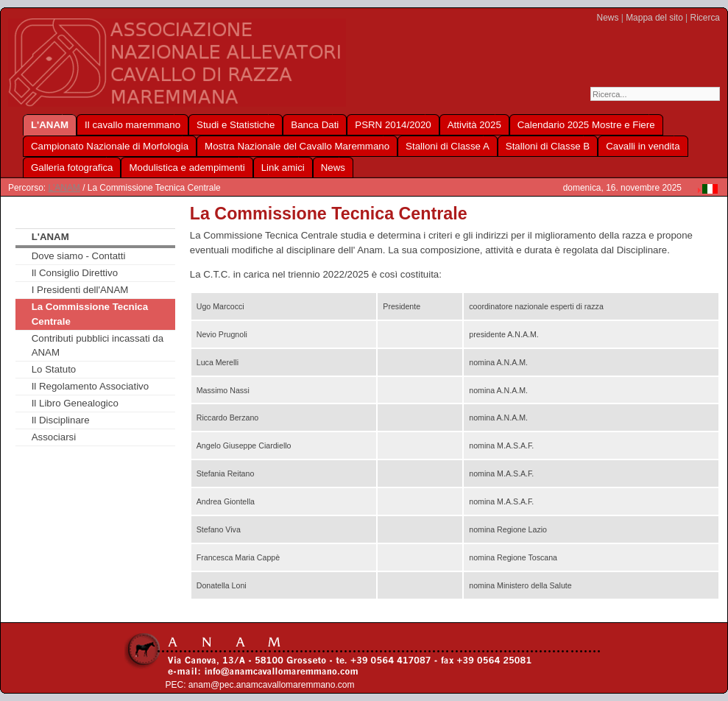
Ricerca (705, 18)
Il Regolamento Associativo (90, 386)
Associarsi (54, 437)
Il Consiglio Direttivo (75, 273)
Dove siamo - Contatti (79, 256)
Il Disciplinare (61, 420)
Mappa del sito (654, 18)
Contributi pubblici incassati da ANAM (98, 346)
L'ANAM (64, 188)
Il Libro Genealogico (75, 403)
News (608, 18)
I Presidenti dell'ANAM (80, 290)
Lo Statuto (54, 369)
